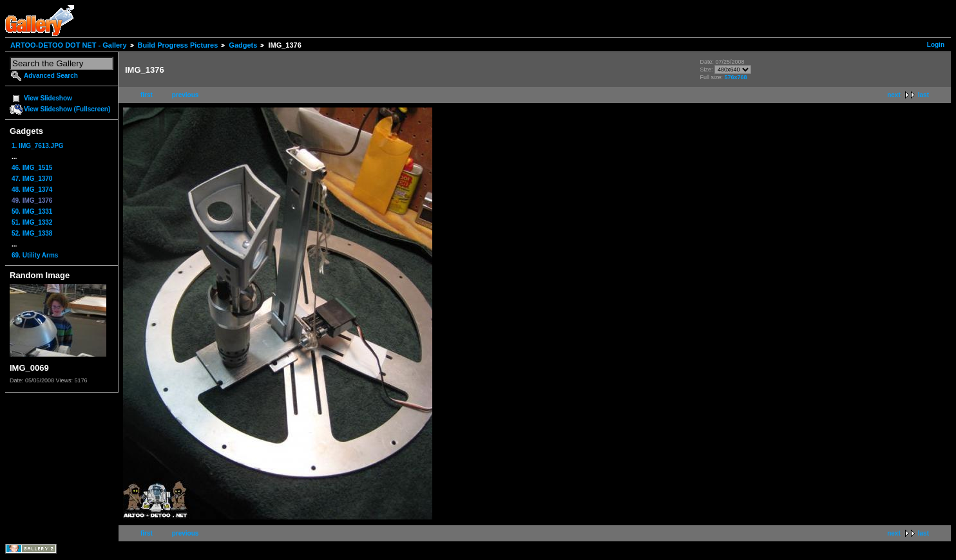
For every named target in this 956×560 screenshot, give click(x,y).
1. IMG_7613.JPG (38, 146)
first (147, 95)
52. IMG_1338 (32, 233)
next (894, 95)
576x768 (735, 77)
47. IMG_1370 (32, 179)
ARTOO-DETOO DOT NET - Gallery (69, 45)
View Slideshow (48, 98)
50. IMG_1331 (32, 211)
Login (936, 45)
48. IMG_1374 (32, 190)
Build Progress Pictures (178, 45)
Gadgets (243, 45)
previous (186, 95)
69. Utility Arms (35, 255)
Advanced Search (51, 76)
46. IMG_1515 (32, 168)
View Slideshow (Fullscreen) (67, 109)
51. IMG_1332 (32, 222)
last (923, 95)
